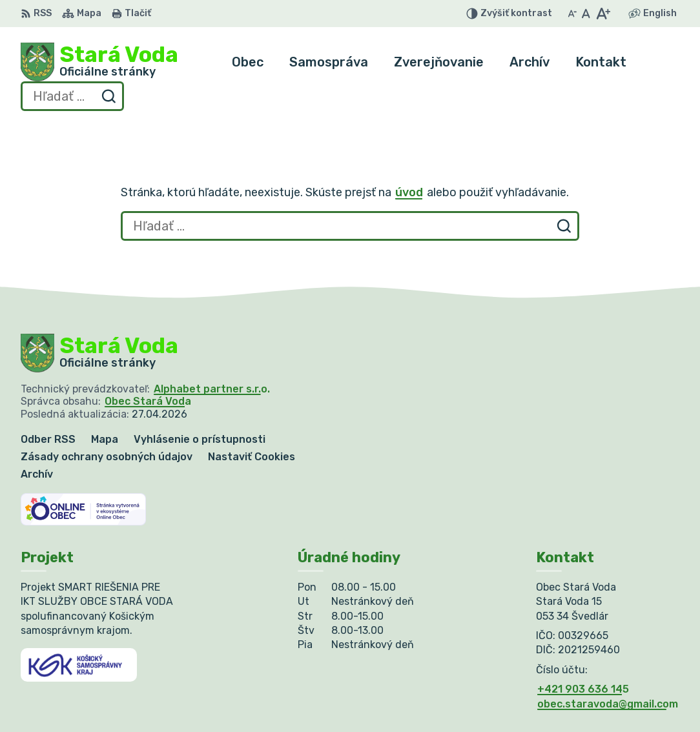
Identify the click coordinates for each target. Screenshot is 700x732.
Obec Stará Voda (148, 401)
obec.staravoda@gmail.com (608, 704)
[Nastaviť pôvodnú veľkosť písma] (586, 14)
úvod (409, 192)
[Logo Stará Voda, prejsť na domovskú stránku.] (99, 62)
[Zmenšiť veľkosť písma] (572, 14)
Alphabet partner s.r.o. (212, 389)
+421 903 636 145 (583, 689)
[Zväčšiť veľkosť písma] (603, 14)
